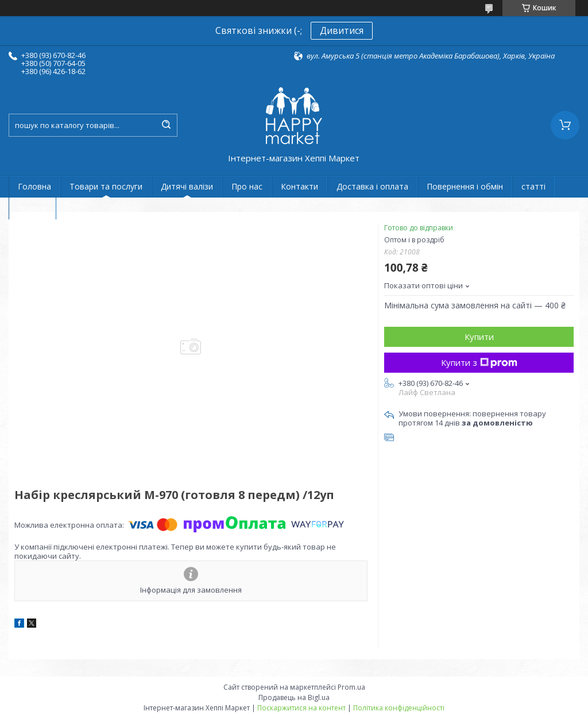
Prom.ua (351, 687)
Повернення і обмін (465, 186)
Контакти (299, 186)
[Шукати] (166, 125)
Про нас (247, 186)
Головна (34, 186)
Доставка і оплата (372, 186)
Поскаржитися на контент (301, 708)
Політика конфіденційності (399, 708)
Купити (479, 337)
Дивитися (342, 30)
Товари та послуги (106, 186)
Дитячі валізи (187, 186)
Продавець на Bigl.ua (294, 697)
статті (533, 186)
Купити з (479, 362)
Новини (32, 208)
